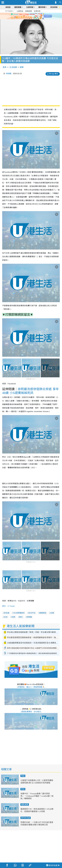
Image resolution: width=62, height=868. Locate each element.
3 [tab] (32, 19)
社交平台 (32, 613)
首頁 (5, 67)
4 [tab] (34, 19)
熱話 (23, 776)
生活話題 (13, 67)
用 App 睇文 (54, 74)
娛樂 (22, 67)
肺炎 (21, 617)
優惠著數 (18, 7)
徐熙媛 (29, 617)
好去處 (7, 613)
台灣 (52, 613)
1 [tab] (27, 19)
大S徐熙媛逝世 (19, 613)
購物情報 (42, 7)
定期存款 (37, 11)
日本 (6, 617)
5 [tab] (36, 19)
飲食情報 (54, 7)
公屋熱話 (20, 11)
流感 (13, 617)
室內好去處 (26, 818)
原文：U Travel (8, 606)
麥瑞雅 (9, 74)
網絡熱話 (43, 613)
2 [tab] (29, 19)
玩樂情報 (30, 7)
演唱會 (8, 7)
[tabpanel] (31, 16)
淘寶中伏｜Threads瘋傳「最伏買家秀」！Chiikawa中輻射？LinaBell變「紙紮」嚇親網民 (37, 796)
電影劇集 (25, 805)
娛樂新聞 (29, 11)
